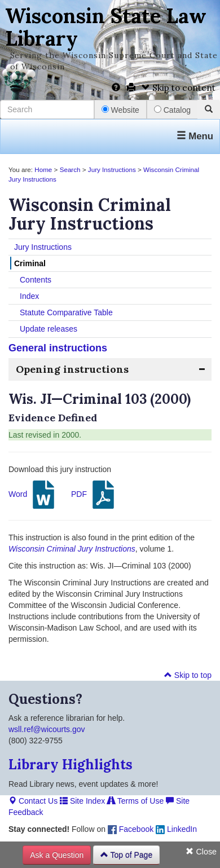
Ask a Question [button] (57, 855)
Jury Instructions (112, 169)
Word (33, 495)
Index (29, 296)
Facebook (131, 829)
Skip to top (188, 675)
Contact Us (33, 801)
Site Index (82, 801)
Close (201, 852)
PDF (94, 495)
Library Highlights (71, 765)
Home (43, 169)
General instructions (58, 348)
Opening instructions (72, 369)
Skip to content (179, 88)
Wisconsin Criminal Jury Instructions (72, 549)
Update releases (49, 329)
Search (70, 169)
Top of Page (126, 855)
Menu (195, 136)
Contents (36, 280)
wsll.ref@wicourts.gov (47, 729)
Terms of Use (135, 801)
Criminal (30, 263)
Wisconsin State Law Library (106, 27)
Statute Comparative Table (66, 312)
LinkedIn (176, 829)
